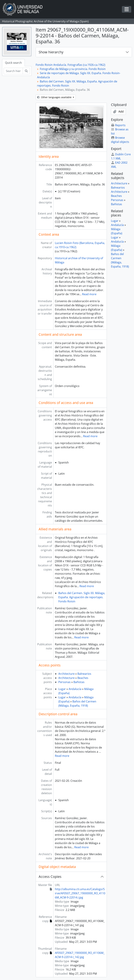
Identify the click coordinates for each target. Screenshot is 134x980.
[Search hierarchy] (13, 71)
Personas (64, 682)
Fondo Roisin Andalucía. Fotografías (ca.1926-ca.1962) (70, 65)
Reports (118, 125)
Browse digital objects (120, 140)
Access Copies (50, 877)
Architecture (66, 674)
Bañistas (79, 682)
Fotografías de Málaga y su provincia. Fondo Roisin (73, 69)
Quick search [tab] (13, 63)
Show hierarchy (51, 52)
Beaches (83, 678)
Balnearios (84, 674)
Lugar (62, 689)
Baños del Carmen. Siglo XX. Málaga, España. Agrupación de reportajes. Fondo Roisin (82, 597)
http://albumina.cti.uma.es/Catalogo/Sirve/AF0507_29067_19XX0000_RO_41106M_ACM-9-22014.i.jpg (80, 893)
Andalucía (75, 689)
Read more (89, 294)
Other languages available (55, 97)
